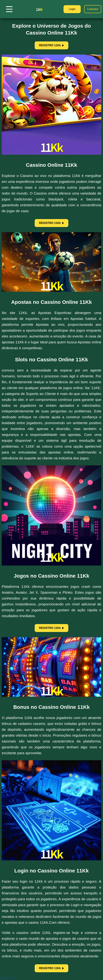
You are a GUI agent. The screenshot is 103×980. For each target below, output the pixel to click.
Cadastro (93, 9)
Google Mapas (9, 978)
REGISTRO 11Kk (51, 45)
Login (72, 9)
